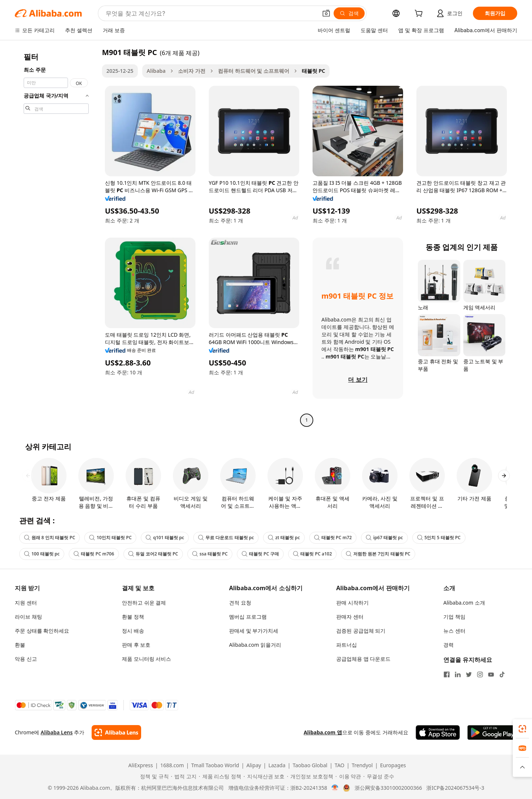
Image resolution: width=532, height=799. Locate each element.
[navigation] (56, 237)
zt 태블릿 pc (284, 538)
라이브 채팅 (28, 617)
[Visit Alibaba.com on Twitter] (469, 674)
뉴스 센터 (454, 631)
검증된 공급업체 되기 (361, 631)
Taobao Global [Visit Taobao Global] (310, 765)
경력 (449, 645)
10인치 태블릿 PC (110, 538)
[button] (326, 13)
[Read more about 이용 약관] (348, 776)
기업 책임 (454, 617)
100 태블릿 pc (42, 554)
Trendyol (362, 765)
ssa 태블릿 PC (210, 554)
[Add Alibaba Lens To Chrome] (116, 732)
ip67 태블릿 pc (384, 538)
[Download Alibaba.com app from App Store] (438, 732)
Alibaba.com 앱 (323, 732)
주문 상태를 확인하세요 (42, 631)
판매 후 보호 (136, 645)
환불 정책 (133, 617)
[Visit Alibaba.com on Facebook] (447, 674)
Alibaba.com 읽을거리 (255, 645)
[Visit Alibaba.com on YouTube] (491, 674)
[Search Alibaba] (211, 13)
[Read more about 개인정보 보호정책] (310, 776)
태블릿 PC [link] (313, 71)
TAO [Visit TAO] (340, 765)
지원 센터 (26, 603)
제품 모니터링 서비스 (146, 659)
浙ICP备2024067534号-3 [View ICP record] (455, 788)
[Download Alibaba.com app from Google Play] (492, 732)
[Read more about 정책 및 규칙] (153, 776)
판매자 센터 (350, 617)
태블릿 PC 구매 (260, 554)
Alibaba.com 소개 (464, 603)
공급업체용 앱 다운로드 (363, 659)
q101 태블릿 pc (165, 538)
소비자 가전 (192, 71)
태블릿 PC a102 (312, 554)
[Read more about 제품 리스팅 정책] (220, 776)
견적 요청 (240, 603)
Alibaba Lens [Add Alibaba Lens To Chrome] (57, 732)
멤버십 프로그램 (248, 617)
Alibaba (156, 71)
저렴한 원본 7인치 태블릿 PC (378, 554)
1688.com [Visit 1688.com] (172, 765)
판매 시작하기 (352, 603)
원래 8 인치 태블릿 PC (50, 538)
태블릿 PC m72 (333, 538)
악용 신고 (26, 659)
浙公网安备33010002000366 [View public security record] (388, 788)
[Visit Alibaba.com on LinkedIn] (458, 674)
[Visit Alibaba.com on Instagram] (480, 674)
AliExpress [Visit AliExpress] (141, 765)
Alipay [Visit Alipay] (254, 765)
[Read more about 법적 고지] (184, 776)
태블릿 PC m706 (94, 554)
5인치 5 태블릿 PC (439, 538)
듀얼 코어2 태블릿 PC (153, 554)
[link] (522, 729)
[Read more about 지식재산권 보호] (264, 776)
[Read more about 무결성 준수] (378, 776)
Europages (393, 765)
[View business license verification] (335, 788)
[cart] (420, 14)
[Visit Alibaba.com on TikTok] (502, 674)
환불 (20, 645)
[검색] (349, 13)
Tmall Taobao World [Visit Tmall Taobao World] (215, 765)
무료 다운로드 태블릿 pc (226, 538)
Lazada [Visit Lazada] (277, 765)
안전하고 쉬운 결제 (144, 603)
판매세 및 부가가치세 (254, 631)
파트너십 (347, 645)
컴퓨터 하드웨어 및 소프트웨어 (254, 71)
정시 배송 (133, 631)
